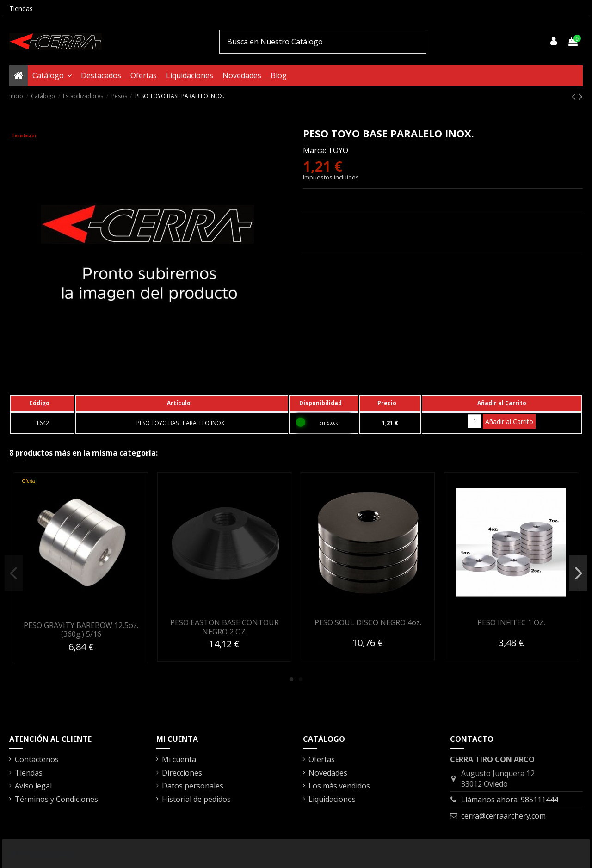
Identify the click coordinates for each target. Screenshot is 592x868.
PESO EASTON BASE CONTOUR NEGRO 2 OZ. (225, 627)
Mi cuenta (179, 759)
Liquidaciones (332, 799)
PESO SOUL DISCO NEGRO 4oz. (368, 622)
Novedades (328, 773)
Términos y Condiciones (56, 799)
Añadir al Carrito (509, 422)
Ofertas (322, 759)
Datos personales (193, 786)
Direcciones (182, 773)
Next (578, 573)
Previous (14, 573)
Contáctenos (37, 759)
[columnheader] (42, 403)
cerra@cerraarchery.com (503, 816)
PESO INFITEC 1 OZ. (511, 622)
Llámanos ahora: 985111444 (510, 800)
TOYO (338, 150)
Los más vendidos (339, 786)
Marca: (314, 150)
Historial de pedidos (196, 799)
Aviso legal (33, 786)
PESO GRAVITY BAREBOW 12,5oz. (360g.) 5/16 (81, 630)
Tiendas (21, 9)
